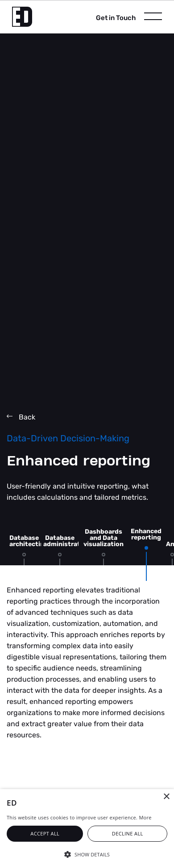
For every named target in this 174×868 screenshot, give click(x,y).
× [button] (166, 797)
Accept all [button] (45, 833)
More (145, 817)
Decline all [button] (128, 833)
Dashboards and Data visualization (104, 538)
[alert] (87, 829)
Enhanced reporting (146, 534)
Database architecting (29, 541)
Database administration (67, 541)
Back (21, 417)
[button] (87, 854)
